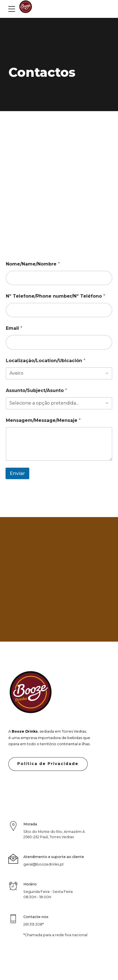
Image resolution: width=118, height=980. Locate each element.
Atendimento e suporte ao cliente (54, 857)
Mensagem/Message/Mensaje (43, 420)
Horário (30, 884)
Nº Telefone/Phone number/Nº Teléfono (56, 296)
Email (14, 328)
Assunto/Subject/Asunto (36, 390)
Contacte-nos (36, 917)
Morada (30, 824)
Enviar (17, 473)
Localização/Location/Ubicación (46, 361)
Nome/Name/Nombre (33, 264)
